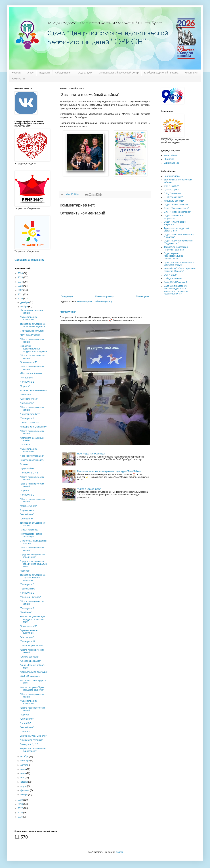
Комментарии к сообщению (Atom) (94, 302)
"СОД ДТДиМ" (85, 73)
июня (23, 773)
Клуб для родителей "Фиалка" (162, 73)
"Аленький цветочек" (30, 597)
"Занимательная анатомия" (34, 672)
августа (25, 765)
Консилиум (191, 73)
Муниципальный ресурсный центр (119, 73)
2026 (21, 273)
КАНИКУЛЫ (19, 79)
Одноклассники (172, 163)
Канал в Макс (171, 155)
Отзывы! (24, 464)
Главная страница (105, 296)
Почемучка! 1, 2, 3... (30, 744)
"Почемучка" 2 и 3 (29, 473)
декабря (25, 302)
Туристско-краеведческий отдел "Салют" (177, 229)
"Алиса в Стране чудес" (89, 489)
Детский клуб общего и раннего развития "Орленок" (180, 270)
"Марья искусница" (29, 530)
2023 (21, 286)
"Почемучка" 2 (27, 495)
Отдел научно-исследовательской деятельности (174, 256)
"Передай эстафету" (30, 414)
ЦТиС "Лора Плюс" (173, 197)
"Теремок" (25, 386)
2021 (21, 294)
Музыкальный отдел (174, 201)
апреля (24, 782)
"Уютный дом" (27, 378)
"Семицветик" (27, 403)
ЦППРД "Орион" (172, 190)
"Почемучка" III (27, 641)
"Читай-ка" (25, 445)
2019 (21, 800)
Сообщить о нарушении (30, 260)
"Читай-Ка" (25, 723)
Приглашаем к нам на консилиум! (31, 535)
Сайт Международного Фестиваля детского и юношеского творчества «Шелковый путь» (176, 290)
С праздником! (27, 510)
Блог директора (172, 176)
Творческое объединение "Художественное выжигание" (33, 578)
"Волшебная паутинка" (31, 740)
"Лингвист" (25, 732)
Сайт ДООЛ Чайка (173, 279)
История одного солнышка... (34, 390)
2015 (21, 817)
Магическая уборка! (30, 335)
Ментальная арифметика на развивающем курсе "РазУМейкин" (109, 471)
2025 (21, 277)
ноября (24, 307)
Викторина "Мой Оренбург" (33, 736)
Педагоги (44, 73)
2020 (21, 299)
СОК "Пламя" (171, 275)
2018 (21, 804)
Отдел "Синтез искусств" (176, 208)
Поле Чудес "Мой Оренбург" (92, 454)
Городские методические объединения (32, 556)
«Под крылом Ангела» (31, 373)
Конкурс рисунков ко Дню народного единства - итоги (33, 619)
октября (25, 757)
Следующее (67, 296)
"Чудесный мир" (28, 469)
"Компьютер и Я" (28, 362)
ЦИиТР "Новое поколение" (177, 212)
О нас (30, 73)
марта (24, 786)
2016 (21, 813)
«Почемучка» (68, 312)
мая (23, 778)
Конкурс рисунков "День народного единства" (32, 689)
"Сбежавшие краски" (30, 661)
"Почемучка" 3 (27, 584)
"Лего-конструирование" (32, 456)
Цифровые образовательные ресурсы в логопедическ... (34, 349)
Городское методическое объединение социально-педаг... (34, 564)
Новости (16, 73)
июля (23, 769)
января (24, 795)
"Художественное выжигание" (29, 318)
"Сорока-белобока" (30, 657)
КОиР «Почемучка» (30, 676)
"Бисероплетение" (29, 399)
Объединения (63, 73)
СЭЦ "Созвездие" (173, 193)
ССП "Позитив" (171, 186)
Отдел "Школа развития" (176, 205)
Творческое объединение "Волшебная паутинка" (33, 325)
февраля (25, 790)
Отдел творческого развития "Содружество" (178, 242)
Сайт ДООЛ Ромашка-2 (176, 282)
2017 (21, 808)
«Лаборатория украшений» (34, 427)
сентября (25, 761)
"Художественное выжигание (29, 632)
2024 (21, 282)
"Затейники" (26, 612)
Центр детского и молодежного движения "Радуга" (179, 264)
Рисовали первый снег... (32, 460)
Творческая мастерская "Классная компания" (176, 248)
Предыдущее (143, 296)
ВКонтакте (169, 159)
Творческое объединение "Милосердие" (33, 750)
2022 (21, 290)
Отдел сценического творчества (174, 217)
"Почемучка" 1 (27, 382)
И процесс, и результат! (32, 331)
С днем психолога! (29, 423)
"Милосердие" (27, 637)
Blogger (119, 852)
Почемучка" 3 (27, 395)
